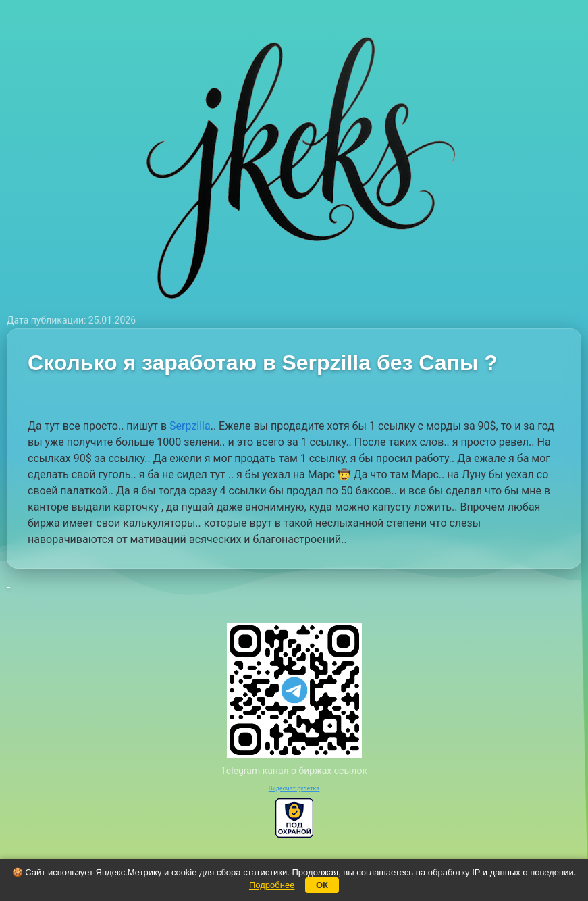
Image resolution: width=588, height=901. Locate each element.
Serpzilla (190, 426)
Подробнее (272, 885)
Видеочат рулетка (294, 788)
